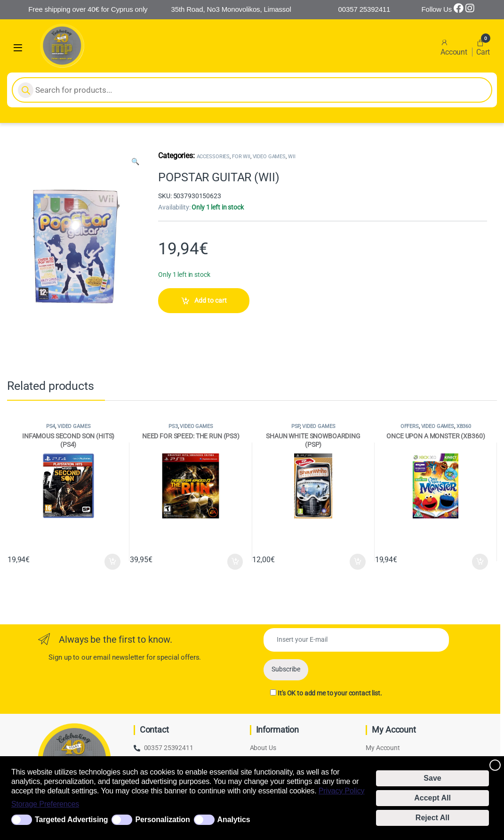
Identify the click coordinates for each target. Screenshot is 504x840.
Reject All (432, 818)
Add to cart (211, 300)
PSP (296, 426)
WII (292, 157)
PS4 (51, 426)
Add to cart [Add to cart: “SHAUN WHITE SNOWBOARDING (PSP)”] (358, 562)
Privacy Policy (342, 791)
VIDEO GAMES (269, 157)
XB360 (464, 426)
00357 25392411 (169, 748)
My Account (383, 748)
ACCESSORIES (213, 157)
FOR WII (241, 157)
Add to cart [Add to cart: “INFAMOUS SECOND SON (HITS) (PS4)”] (112, 562)
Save (432, 778)
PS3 (173, 426)
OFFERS (410, 426)
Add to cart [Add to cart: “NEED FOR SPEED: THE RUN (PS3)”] (235, 562)
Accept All (432, 798)
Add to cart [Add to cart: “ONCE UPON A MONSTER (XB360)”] (480, 562)
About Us (263, 748)
